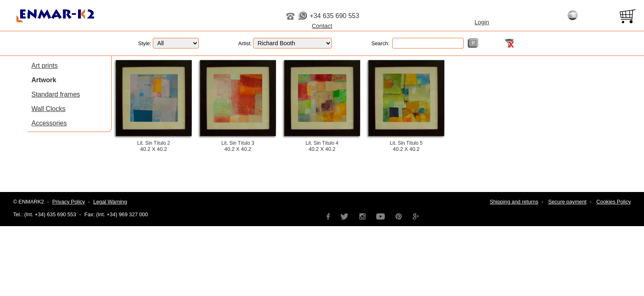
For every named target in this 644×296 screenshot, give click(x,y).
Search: (417, 43)
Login (482, 22)
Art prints (45, 66)
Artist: (285, 43)
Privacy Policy (69, 202)
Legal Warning (110, 202)
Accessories (49, 123)
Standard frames (56, 94)
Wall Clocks (49, 109)
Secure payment (567, 202)
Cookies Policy (614, 202)
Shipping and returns (514, 202)
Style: (168, 43)
